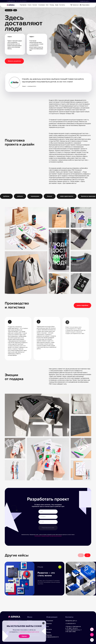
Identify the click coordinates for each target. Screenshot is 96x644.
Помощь (52, 5)
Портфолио (23, 5)
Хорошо (24, 636)
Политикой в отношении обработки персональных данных (48, 536)
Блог (47, 5)
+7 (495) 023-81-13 (11, 1)
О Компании (50, 621)
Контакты (62, 5)
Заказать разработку (14, 61)
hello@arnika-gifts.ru (85, 1)
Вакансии (49, 624)
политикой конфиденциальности (29, 632)
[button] (87, 555)
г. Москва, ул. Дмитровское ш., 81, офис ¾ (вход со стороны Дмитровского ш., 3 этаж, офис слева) (73, 629)
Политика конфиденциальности (52, 636)
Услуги (30, 5)
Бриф (57, 5)
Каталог (35, 5)
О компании (42, 5)
